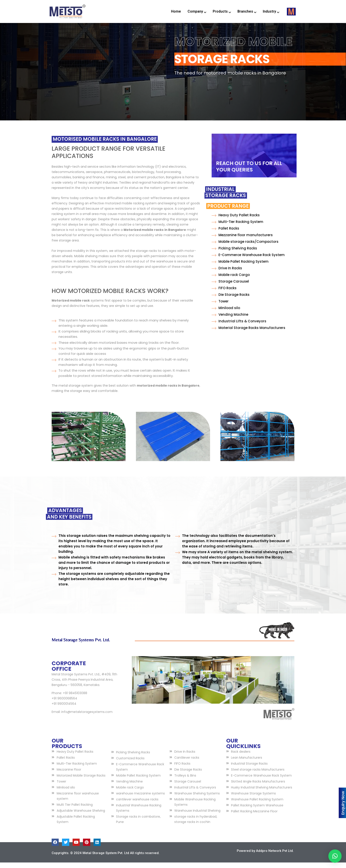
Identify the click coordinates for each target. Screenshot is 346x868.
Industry (271, 12)
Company (197, 12)
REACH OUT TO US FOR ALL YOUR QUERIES (249, 172)
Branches (247, 12)
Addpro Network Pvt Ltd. (275, 856)
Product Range (199, 212)
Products (222, 12)
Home (176, 11)
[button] (335, 856)
